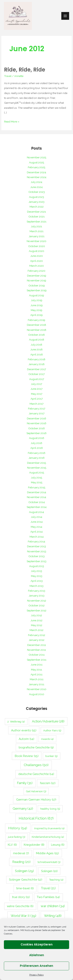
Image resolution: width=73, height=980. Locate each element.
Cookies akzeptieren (37, 944)
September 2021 (36, 222)
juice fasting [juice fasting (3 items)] (17, 837)
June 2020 (37, 256)
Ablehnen (37, 955)
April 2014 (36, 532)
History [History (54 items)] (18, 828)
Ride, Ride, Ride (25, 70)
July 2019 (37, 300)
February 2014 (36, 541)
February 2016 (37, 453)
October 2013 (36, 556)
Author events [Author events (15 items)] (24, 730)
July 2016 (36, 443)
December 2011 (37, 645)
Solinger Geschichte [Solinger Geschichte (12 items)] (26, 880)
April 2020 (36, 261)
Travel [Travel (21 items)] (48, 888)
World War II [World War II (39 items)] (23, 916)
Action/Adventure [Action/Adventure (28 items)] (48, 721)
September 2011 (37, 660)
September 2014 (37, 507)
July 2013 (36, 571)
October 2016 (36, 428)
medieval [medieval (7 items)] (21, 853)
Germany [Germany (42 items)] (23, 808)
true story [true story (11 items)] (21, 897)
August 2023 (36, 197)
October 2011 (37, 655)
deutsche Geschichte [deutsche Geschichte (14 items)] (36, 774)
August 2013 (37, 566)
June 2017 (36, 389)
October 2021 (36, 216)
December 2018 (36, 325)
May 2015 (37, 482)
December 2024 (36, 172)
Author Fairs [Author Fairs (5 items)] (52, 730)
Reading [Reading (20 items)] (21, 862)
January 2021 (37, 236)
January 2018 (37, 364)
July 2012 (36, 615)
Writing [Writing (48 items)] (53, 916)
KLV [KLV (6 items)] (12, 845)
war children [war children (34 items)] (53, 906)
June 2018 (36, 349)
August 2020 (36, 251)
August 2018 (37, 340)
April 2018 (37, 354)
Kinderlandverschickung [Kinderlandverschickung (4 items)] (48, 837)
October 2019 (37, 285)
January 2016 (37, 458)
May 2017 (37, 394)
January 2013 (37, 596)
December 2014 (37, 492)
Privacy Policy (37, 975)
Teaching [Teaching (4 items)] (56, 880)
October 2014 (37, 502)
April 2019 (36, 315)
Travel (8, 76)
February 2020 (36, 271)
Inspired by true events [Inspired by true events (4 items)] (49, 828)
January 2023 (36, 202)
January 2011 (36, 684)
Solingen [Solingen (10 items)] (49, 871)
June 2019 (37, 305)
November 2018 (37, 330)
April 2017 (37, 399)
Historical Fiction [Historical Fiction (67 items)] (36, 818)
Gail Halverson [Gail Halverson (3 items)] (36, 791)
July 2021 (36, 226)
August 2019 (36, 295)
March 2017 (36, 404)
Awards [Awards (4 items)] (47, 739)
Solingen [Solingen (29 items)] (24, 871)
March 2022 (37, 207)
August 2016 (37, 438)
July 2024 (36, 182)
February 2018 (37, 359)
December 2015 (36, 463)
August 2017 (37, 379)
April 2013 (37, 581)
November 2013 (37, 551)
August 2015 (37, 472)
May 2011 (36, 670)
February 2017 (37, 409)
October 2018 (36, 335)
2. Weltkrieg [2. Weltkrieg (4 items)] (16, 721)
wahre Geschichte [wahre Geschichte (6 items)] (20, 906)
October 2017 (36, 374)
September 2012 (36, 610)
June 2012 (36, 620)
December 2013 (36, 546)
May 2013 (37, 576)
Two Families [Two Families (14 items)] (48, 897)
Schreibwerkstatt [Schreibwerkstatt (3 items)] (49, 862)
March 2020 (37, 266)
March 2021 (36, 231)
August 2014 (36, 512)
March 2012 (36, 630)
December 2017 (36, 369)
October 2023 (37, 192)
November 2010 (37, 689)
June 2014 (37, 522)
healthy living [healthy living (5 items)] (50, 809)
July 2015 (36, 478)
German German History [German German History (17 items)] (36, 799)
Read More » (12, 121)
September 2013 (36, 561)
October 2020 (37, 246)
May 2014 (36, 527)
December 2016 (36, 418)
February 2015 (37, 487)
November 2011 (36, 650)
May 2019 (36, 310)
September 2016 (36, 433)
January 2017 (37, 413)
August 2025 (36, 162)
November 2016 (37, 423)
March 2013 (36, 586)
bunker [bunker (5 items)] (51, 756)
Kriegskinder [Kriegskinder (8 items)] (34, 845)
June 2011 (37, 665)
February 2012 (37, 635)
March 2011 (37, 679)
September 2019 (37, 290)
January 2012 (37, 640)
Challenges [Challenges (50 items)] (36, 765)
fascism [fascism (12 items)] (48, 783)
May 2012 (37, 625)
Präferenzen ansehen (36, 966)
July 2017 (36, 384)
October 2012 (36, 605)
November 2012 (37, 601)
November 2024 (37, 177)
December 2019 (37, 276)
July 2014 (37, 517)
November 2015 (37, 468)
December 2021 (36, 212)
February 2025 (36, 167)
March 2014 (37, 537)
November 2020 (36, 241)
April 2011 (36, 674)
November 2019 (36, 280)
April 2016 (37, 448)
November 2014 (36, 497)
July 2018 (36, 345)
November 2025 (36, 157)
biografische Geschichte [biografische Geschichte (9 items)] (36, 747)
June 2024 (36, 187)
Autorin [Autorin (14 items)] (26, 739)
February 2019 (36, 320)
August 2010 (37, 694)
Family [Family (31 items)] (25, 783)
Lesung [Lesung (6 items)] (58, 845)
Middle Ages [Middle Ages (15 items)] (47, 853)
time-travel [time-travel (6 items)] (25, 888)
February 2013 (37, 591)
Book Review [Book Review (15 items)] (27, 756)
